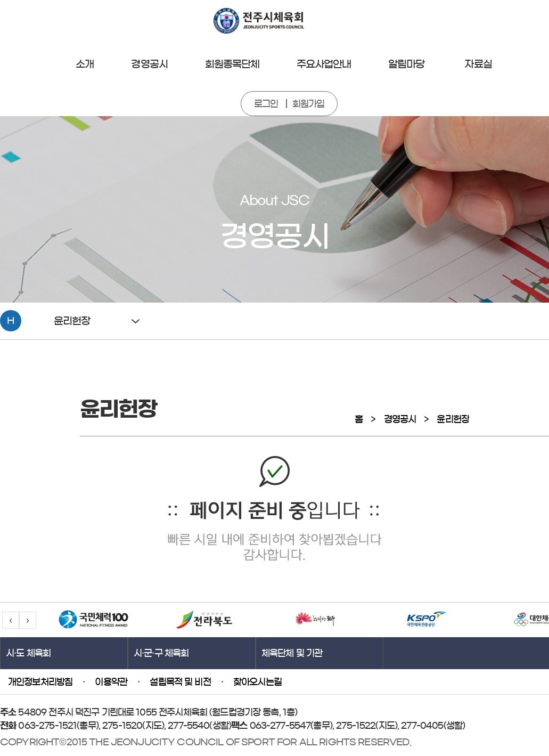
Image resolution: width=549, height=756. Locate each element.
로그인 (266, 104)
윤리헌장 (453, 419)
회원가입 (309, 104)
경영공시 (400, 419)
